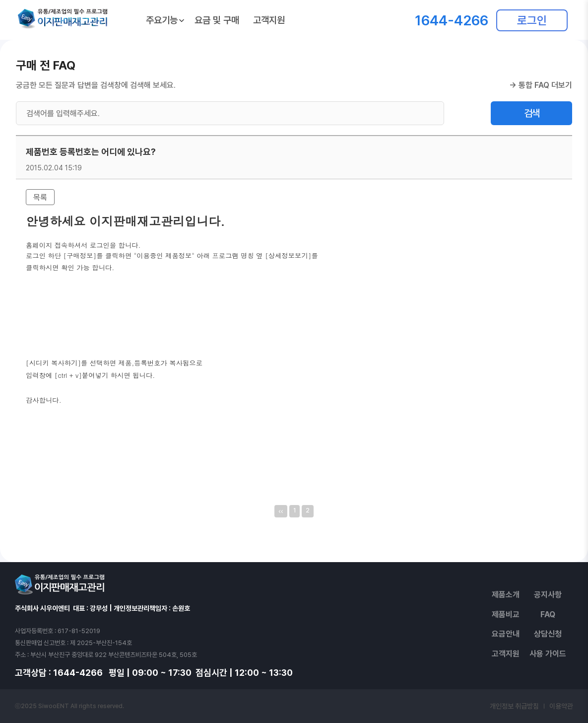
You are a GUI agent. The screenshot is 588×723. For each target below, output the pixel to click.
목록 (40, 197)
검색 (531, 113)
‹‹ (281, 511)
